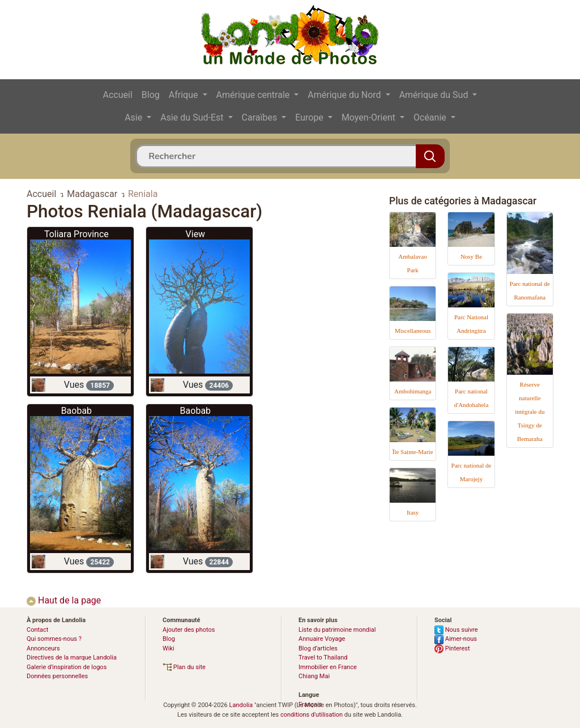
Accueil (118, 95)
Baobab (76, 411)
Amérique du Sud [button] (435, 95)
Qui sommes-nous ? (54, 639)
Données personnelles (57, 676)
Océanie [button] (431, 117)
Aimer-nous (456, 639)
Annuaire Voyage (322, 639)
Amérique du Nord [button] (345, 95)
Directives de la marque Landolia (72, 658)
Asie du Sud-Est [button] (193, 117)
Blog (151, 95)
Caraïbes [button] (261, 117)
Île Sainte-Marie (413, 452)
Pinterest (452, 648)
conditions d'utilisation (312, 715)
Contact (37, 630)
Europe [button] (310, 117)
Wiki (169, 648)
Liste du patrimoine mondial (337, 630)
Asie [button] (135, 117)
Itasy (413, 512)
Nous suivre (456, 630)
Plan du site (184, 667)
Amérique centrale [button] (254, 95)
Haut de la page (64, 600)
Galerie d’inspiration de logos (67, 667)
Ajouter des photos (189, 630)
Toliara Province (76, 234)
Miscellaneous (413, 331)
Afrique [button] (185, 95)
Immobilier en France (328, 667)
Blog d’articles (318, 648)
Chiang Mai (314, 676)
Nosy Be (471, 256)
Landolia (241, 705)
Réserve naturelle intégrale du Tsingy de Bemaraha (530, 412)
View (196, 234)
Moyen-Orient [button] (370, 117)
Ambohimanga (413, 391)
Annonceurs (43, 648)
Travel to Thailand (323, 658)
